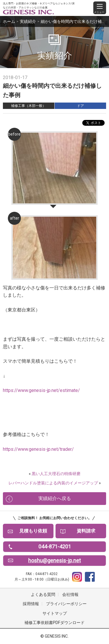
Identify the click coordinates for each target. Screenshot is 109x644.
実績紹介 (28, 21)
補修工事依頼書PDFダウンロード (54, 623)
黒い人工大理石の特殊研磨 (56, 474)
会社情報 (70, 594)
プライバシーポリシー (66, 604)
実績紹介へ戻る (55, 498)
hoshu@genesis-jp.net (54, 560)
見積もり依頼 (33, 531)
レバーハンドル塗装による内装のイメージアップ (53, 483)
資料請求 (86, 531)
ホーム (9, 21)
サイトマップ (55, 613)
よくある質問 (43, 594)
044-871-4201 (55, 547)
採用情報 (31, 604)
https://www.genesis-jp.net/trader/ (38, 449)
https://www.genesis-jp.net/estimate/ (41, 390)
